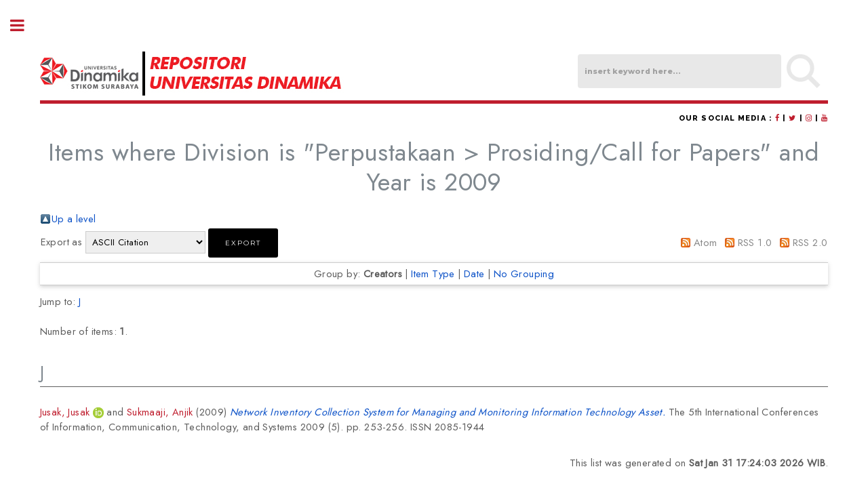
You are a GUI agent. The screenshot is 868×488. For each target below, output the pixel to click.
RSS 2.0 (810, 242)
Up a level (74, 219)
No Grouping (524, 273)
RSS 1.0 (755, 242)
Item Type (433, 273)
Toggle (24, 25)
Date (474, 273)
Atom (706, 242)
